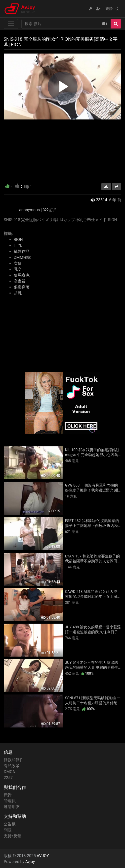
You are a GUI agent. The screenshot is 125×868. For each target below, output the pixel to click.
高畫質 (20, 281)
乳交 (18, 269)
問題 (8, 830)
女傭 (18, 263)
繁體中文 (112, 9)
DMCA (9, 772)
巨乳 (18, 246)
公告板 (10, 824)
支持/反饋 (13, 836)
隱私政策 (12, 766)
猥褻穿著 (22, 287)
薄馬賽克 (22, 275)
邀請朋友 (12, 807)
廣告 (8, 795)
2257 (8, 778)
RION (18, 240)
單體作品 (22, 251)
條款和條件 (14, 760)
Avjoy (30, 862)
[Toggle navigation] (11, 24)
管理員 (10, 801)
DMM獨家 (22, 257)
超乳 (18, 293)
